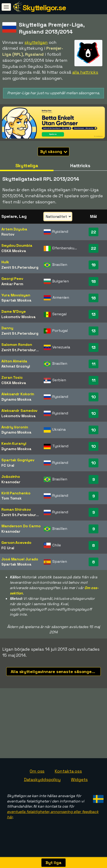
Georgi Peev (12, 279)
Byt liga (53, 863)
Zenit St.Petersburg (20, 267)
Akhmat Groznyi (16, 366)
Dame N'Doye (14, 311)
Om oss (37, 778)
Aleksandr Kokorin (18, 394)
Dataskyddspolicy (42, 787)
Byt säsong (54, 152)
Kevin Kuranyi (14, 443)
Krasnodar (11, 482)
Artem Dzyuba (14, 229)
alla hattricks (85, 72)
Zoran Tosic (12, 377)
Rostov (8, 234)
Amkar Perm (12, 284)
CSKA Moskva (14, 251)
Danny (7, 328)
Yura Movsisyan (16, 295)
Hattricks (80, 166)
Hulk (5, 262)
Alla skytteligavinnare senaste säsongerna (55, 672)
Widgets (79, 787)
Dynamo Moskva (16, 399)
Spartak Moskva (16, 300)
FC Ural (8, 465)
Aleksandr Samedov (19, 411)
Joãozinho (11, 477)
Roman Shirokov (16, 509)
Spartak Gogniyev (18, 460)
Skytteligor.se (44, 8)
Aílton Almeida (14, 361)
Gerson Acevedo (16, 543)
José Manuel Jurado (20, 559)
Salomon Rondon (17, 345)
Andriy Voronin (15, 427)
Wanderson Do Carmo (21, 526)
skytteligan (36, 42)
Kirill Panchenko (16, 493)
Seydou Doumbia (17, 245)
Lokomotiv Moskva (18, 317)
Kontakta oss (68, 778)
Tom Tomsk (12, 498)
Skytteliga (27, 166)
